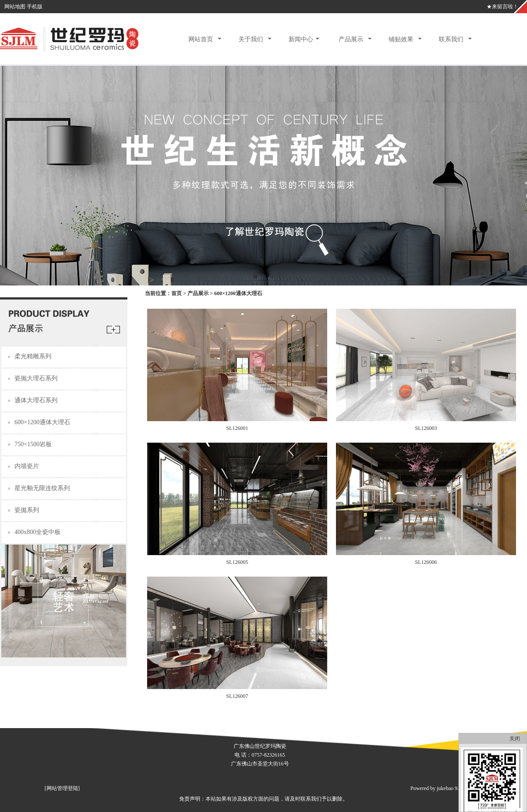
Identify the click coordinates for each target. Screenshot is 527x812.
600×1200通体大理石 (42, 422)
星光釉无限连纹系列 (42, 488)
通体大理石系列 (36, 400)
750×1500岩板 (33, 444)
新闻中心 (301, 39)
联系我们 (451, 39)
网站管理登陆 (62, 788)
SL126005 (237, 562)
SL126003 (426, 428)
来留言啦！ (505, 7)
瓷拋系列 (27, 510)
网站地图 (15, 7)
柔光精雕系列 (33, 356)
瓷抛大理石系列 (36, 378)
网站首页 (201, 39)
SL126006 (426, 562)
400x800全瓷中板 (38, 532)
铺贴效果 (401, 39)
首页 (177, 293)
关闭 (515, 739)
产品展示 (351, 39)
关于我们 (251, 39)
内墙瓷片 (27, 466)
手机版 (35, 7)
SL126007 (237, 696)
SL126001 (237, 428)
